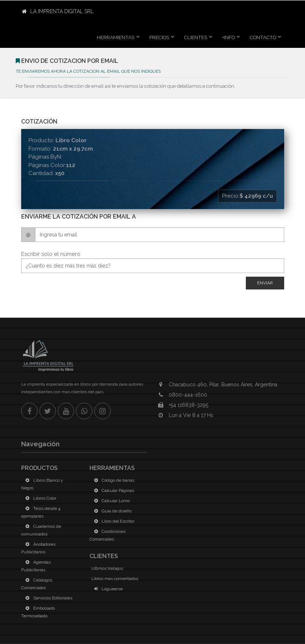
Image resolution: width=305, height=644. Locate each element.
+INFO (228, 37)
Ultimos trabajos (107, 568)
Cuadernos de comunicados (41, 530)
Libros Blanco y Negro (42, 484)
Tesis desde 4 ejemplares (41, 512)
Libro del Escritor (113, 521)
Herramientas (116, 37)
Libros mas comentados (115, 579)
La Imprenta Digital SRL (58, 11)
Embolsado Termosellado (38, 612)
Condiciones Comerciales (108, 535)
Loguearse (107, 589)
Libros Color (40, 498)
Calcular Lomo (110, 501)
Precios (159, 37)
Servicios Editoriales (48, 598)
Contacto (263, 37)
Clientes (196, 37)
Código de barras (113, 480)
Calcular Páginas (113, 490)
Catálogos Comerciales (37, 584)
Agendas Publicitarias (36, 566)
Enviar (265, 283)
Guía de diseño (111, 511)
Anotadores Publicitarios (38, 548)
